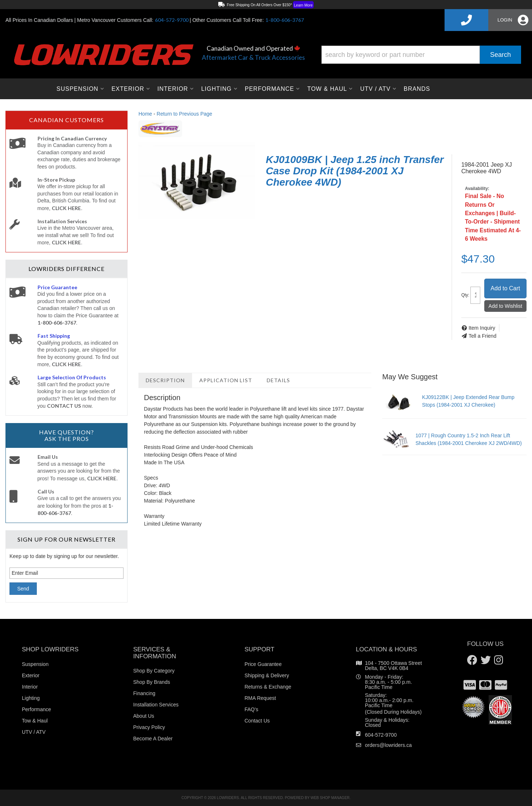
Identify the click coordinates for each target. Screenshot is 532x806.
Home (145, 114)
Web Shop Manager (330, 798)
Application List (226, 380)
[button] (421, 55)
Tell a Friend (482, 336)
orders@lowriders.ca (389, 745)
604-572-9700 (381, 735)
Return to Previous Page (185, 114)
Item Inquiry (482, 328)
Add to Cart (505, 288)
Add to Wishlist (506, 306)
